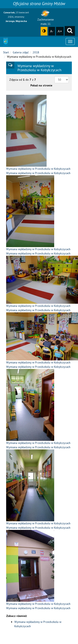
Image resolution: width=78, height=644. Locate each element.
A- (52, 31)
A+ (60, 31)
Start (6, 52)
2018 (36, 52)
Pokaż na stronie (41, 85)
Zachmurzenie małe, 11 (46, 18)
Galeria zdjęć (21, 52)
